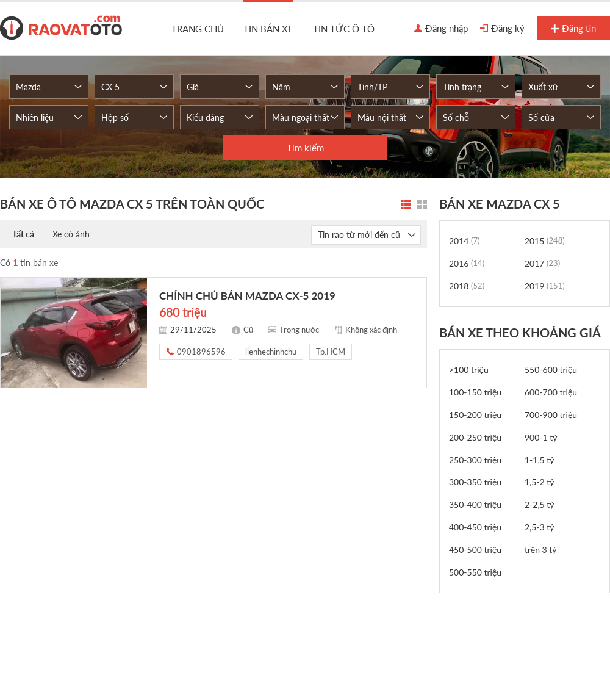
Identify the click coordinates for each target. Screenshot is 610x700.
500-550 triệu (475, 572)
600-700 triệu (551, 392)
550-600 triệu (551, 370)
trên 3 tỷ (541, 550)
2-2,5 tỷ (540, 504)
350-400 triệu (475, 504)
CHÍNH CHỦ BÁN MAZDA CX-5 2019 (247, 296)
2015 (545, 241)
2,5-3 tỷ (540, 527)
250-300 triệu (475, 460)
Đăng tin (573, 29)
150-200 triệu (475, 415)
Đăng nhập (441, 29)
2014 (465, 241)
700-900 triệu (551, 415)
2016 (467, 263)
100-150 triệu (475, 392)
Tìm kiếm (305, 148)
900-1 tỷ (541, 437)
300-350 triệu (475, 482)
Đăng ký (502, 29)
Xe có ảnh (71, 234)
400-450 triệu (475, 527)
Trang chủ (198, 29)
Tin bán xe (268, 29)
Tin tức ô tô (344, 29)
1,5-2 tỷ (540, 482)
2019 (545, 286)
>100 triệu (469, 370)
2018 (467, 286)
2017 (542, 263)
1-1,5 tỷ (540, 460)
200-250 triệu (475, 437)
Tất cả (23, 234)
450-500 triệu (475, 550)
